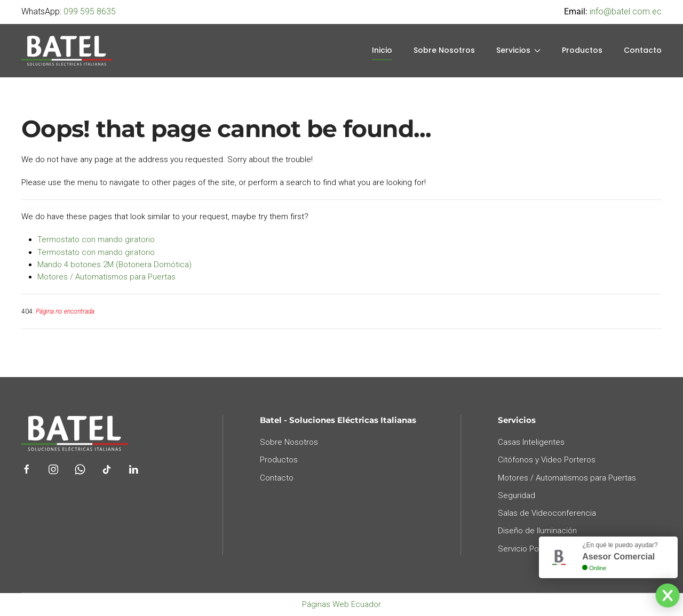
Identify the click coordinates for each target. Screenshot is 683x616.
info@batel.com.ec (626, 11)
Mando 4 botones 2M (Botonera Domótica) (114, 265)
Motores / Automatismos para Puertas (106, 277)
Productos (582, 50)
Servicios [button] (519, 50)
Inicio (382, 50)
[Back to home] (67, 51)
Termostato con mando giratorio (96, 239)
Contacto (643, 50)
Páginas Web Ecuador (341, 604)
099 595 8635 (90, 11)
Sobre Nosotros (444, 50)
